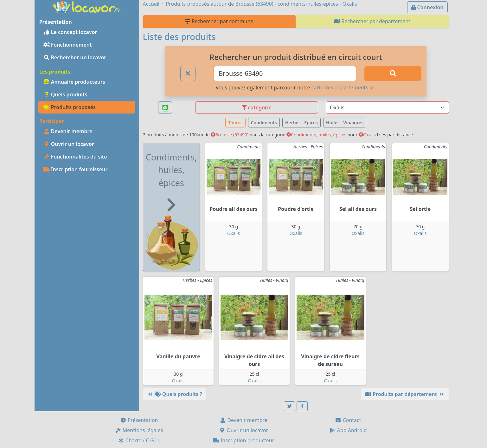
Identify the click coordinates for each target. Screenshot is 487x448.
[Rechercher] (393, 74)
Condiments (264, 123)
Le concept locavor (70, 32)
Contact (348, 420)
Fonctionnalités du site (75, 157)
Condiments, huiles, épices (316, 135)
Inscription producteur (244, 440)
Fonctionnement (68, 45)
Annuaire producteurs (74, 82)
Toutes (235, 123)
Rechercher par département (372, 21)
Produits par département (405, 394)
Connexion (427, 7)
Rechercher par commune (219, 21)
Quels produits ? (175, 394)
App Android (348, 430)
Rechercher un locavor (75, 57)
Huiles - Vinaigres (345, 123)
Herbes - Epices (301, 123)
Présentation (139, 420)
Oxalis (367, 135)
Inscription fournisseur (76, 169)
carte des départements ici (343, 88)
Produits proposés (70, 107)
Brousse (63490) (230, 135)
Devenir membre (68, 131)
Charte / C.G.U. (139, 440)
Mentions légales (139, 430)
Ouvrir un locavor (69, 144)
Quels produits (65, 94)
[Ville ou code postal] (285, 74)
